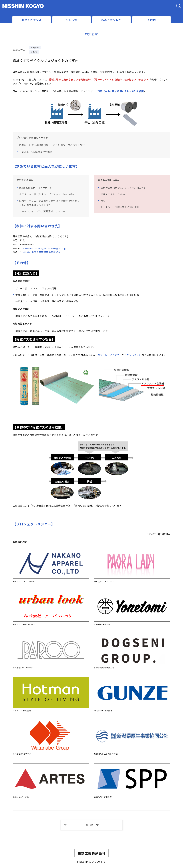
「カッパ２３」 (133, 355)
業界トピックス (32, 20)
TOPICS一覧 (91, 825)
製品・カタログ (111, 20)
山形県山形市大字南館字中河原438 (41, 252)
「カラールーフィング (107, 355)
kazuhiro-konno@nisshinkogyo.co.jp (45, 248)
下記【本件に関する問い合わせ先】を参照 (121, 91)
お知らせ (71, 20)
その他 (151, 20)
